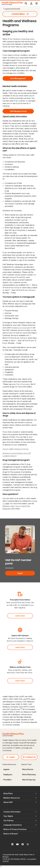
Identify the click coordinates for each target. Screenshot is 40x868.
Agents (6, 769)
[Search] (26, 3)
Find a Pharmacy (29, 775)
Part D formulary (23, 384)
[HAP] (13, 3)
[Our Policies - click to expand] (20, 821)
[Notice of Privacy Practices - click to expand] (20, 829)
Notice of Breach (11, 834)
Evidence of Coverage (21, 328)
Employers (8, 775)
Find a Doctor (28, 769)
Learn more (20, 616)
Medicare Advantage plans (24, 39)
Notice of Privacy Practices (15, 829)
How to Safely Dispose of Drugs (15, 449)
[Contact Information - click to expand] (20, 812)
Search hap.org (29, 780)
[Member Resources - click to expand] (20, 798)
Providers (7, 780)
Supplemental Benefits (12, 9)
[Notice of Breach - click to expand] (20, 834)
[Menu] (37, 3)
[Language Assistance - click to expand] (20, 825)
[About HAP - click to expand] (20, 802)
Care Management (18, 78)
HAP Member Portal (18, 111)
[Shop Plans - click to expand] (20, 793)
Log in (20, 573)
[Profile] (31, 3)
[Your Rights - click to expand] (20, 816)
